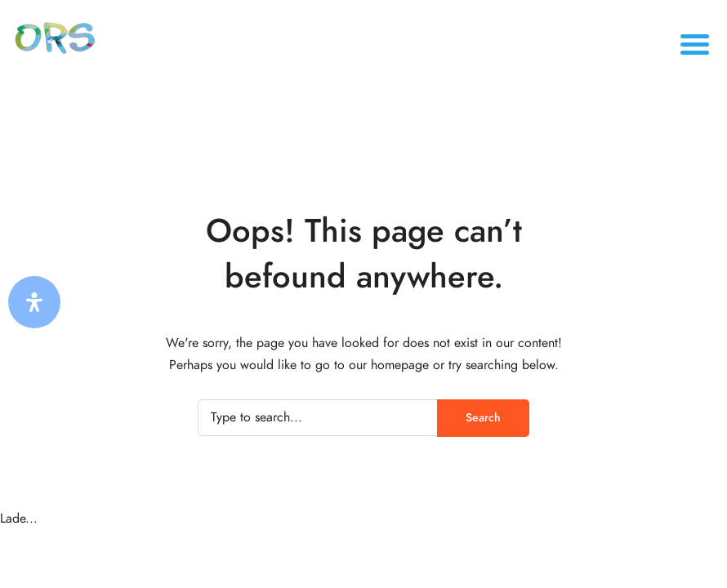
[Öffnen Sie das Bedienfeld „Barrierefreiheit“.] (34, 302)
